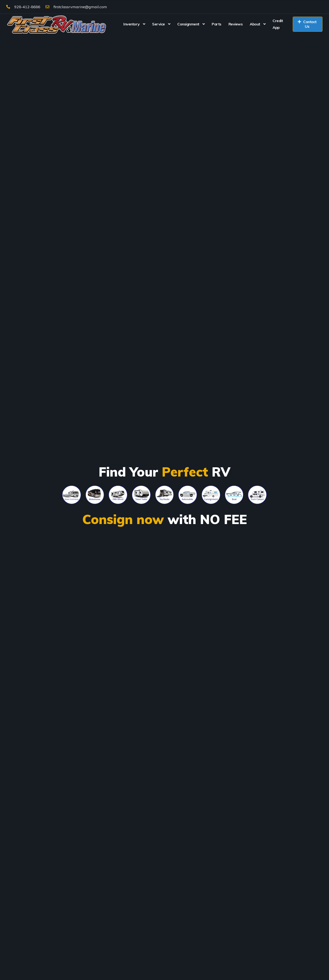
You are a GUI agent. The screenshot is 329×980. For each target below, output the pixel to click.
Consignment (188, 24)
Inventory (132, 24)
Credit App (278, 24)
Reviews (236, 24)
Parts (217, 24)
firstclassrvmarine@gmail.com (76, 7)
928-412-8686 (23, 7)
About (255, 24)
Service (159, 24)
